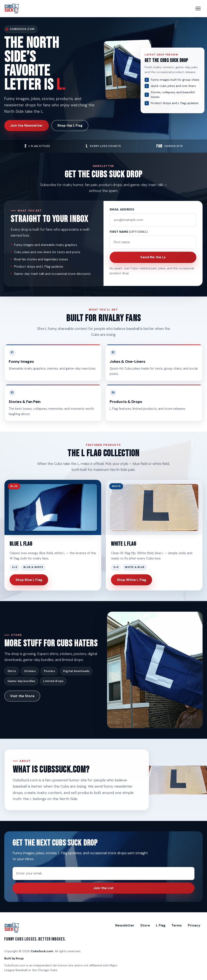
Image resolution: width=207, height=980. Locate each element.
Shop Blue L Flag (29, 580)
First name (129, 232)
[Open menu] (198, 8)
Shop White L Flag (132, 580)
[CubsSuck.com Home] (12, 8)
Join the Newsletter (27, 126)
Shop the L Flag (70, 126)
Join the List (103, 888)
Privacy (194, 925)
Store (145, 925)
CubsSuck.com (42, 951)
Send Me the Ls (153, 257)
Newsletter (125, 925)
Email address (122, 209)
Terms (177, 925)
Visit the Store (22, 696)
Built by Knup (14, 958)
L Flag (161, 925)
